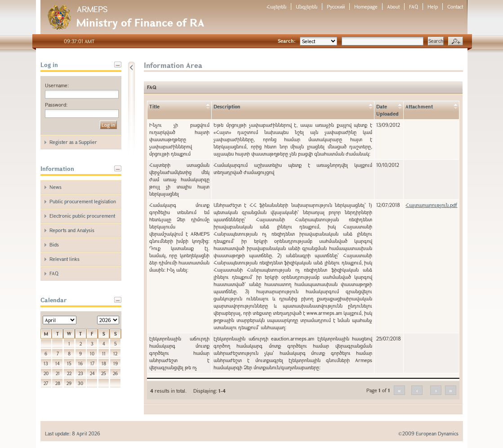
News (56, 187)
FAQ (414, 7)
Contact (455, 7)
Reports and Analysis (72, 230)
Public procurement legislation (83, 201)
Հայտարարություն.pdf (431, 205)
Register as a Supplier (73, 142)
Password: (56, 105)
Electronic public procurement (82, 216)
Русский (336, 7)
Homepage (366, 7)
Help (433, 7)
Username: (57, 85)
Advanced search (456, 41)
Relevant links (65, 259)
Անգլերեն (307, 7)
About (393, 7)
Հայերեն (276, 7)
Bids (54, 244)
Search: (287, 41)
